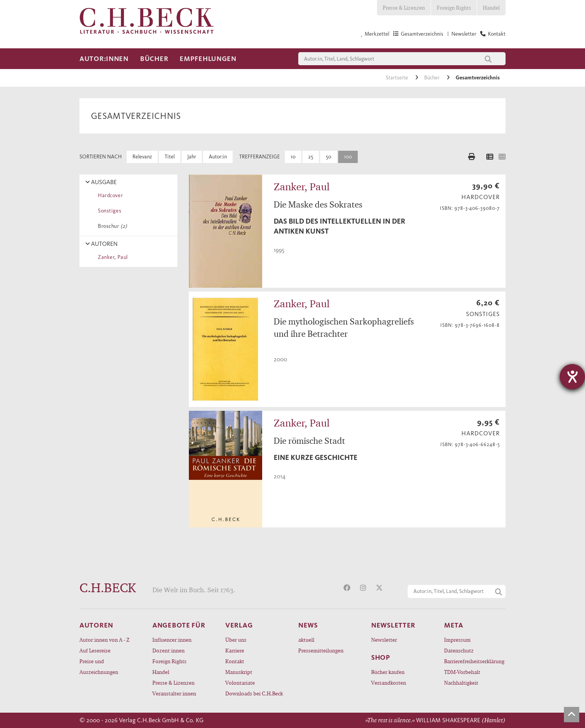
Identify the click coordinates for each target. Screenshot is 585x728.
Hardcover (109, 195)
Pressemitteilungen (321, 650)
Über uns (236, 640)
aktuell (306, 640)
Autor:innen (104, 59)
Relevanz (142, 157)
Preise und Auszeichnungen (99, 666)
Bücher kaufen (388, 672)
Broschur (111, 226)
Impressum (457, 640)
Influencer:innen (172, 640)
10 (293, 157)
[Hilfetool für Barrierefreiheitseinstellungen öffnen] (572, 377)
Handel (491, 7)
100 (348, 157)
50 (329, 157)
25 (311, 157)
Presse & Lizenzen (404, 7)
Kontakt (235, 661)
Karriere (235, 650)
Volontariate (240, 683)
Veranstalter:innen (174, 693)
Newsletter (384, 640)
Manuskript (239, 672)
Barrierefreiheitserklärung (474, 661)
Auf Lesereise (95, 650)
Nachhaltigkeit (461, 683)
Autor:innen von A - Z (104, 640)
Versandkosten (389, 683)
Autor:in (218, 157)
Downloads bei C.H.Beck (254, 693)
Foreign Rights (454, 7)
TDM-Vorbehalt (462, 672)
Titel (170, 157)
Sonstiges (108, 211)
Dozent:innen (169, 650)
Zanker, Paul (112, 257)
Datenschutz (459, 650)
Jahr (192, 157)
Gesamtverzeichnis (478, 78)
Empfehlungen (208, 59)
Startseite (397, 78)
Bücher (154, 59)
